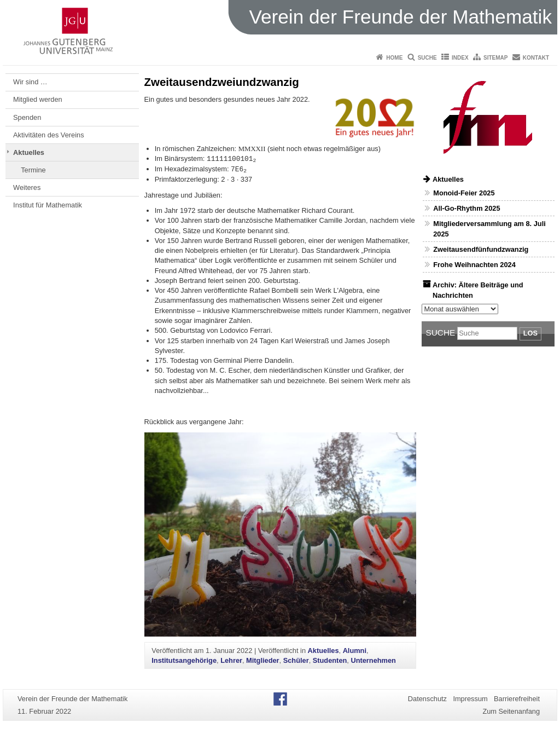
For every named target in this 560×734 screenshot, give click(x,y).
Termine (33, 170)
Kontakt (536, 58)
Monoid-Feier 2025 (464, 193)
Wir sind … (30, 82)
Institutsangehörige (184, 660)
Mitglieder (262, 660)
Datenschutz (427, 699)
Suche (427, 58)
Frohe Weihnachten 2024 (474, 265)
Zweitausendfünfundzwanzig (481, 249)
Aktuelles (29, 152)
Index (460, 58)
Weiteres (27, 187)
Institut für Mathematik (48, 205)
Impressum (470, 699)
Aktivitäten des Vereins (48, 135)
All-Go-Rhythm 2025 (466, 208)
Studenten (330, 660)
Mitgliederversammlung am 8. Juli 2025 (489, 229)
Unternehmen (373, 660)
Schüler (296, 660)
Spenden (27, 117)
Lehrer (231, 660)
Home (394, 58)
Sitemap (495, 58)
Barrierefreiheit (517, 699)
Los (530, 333)
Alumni (355, 651)
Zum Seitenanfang (511, 711)
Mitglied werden (38, 99)
